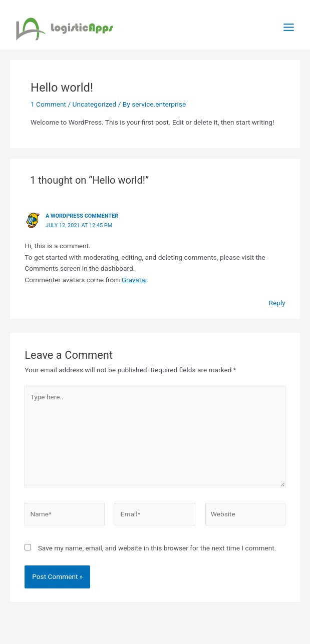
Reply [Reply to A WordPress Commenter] (277, 303)
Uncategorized (95, 104)
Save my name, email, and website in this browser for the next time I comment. (157, 548)
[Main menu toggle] (289, 28)
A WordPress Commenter (82, 216)
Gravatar (134, 280)
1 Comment (48, 104)
